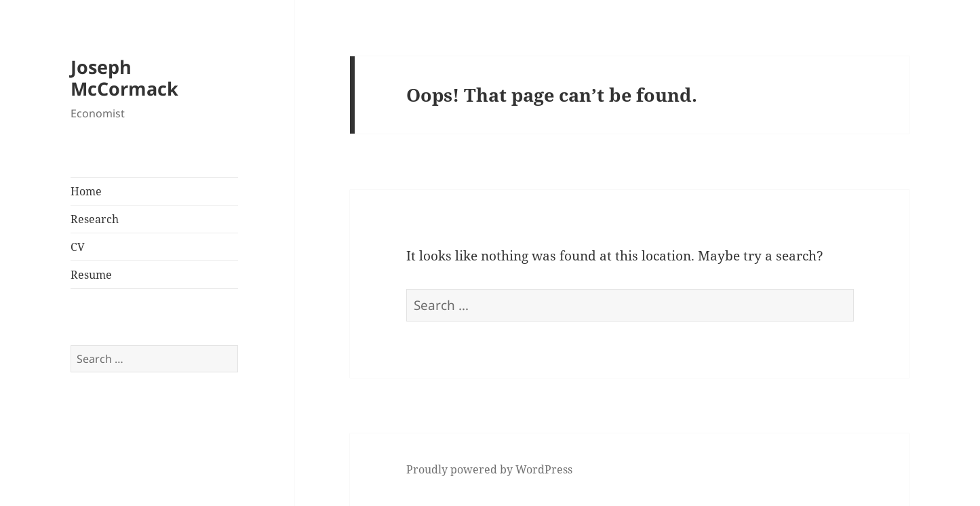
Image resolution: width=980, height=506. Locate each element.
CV (78, 247)
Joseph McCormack (124, 78)
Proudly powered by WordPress (489, 469)
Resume (91, 275)
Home (86, 191)
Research (95, 219)
